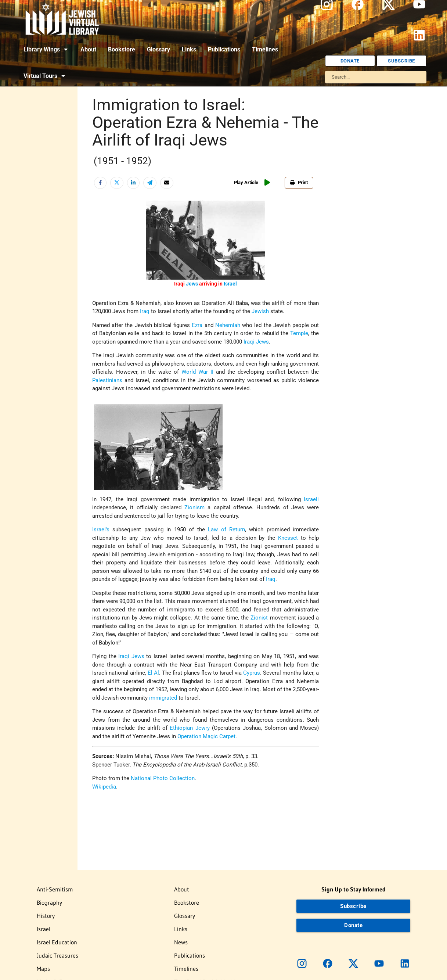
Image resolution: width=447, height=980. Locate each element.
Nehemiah (228, 325)
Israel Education (57, 942)
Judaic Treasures (57, 955)
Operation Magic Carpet (206, 736)
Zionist (259, 618)
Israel (230, 284)
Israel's (101, 530)
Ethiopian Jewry (190, 728)
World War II (197, 372)
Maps (43, 969)
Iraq (145, 311)
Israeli (311, 499)
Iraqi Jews (256, 342)
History (46, 916)
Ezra (197, 325)
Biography (49, 902)
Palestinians (107, 380)
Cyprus (252, 673)
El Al (153, 673)
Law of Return (226, 530)
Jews (192, 284)
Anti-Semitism (55, 889)
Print (299, 182)
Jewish (260, 311)
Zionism (194, 507)
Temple (299, 333)
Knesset (288, 538)
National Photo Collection (163, 778)
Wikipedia (104, 787)
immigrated (163, 698)
